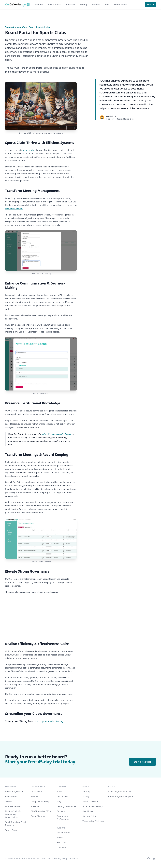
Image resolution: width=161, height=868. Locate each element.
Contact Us (62, 848)
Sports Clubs (11, 830)
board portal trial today (49, 721)
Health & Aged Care (14, 791)
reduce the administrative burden (57, 434)
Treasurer (35, 806)
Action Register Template (120, 791)
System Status (63, 833)
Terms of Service (90, 801)
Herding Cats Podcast (67, 806)
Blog (107, 5)
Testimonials (63, 796)
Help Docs (61, 843)
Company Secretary (40, 801)
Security (86, 791)
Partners (96, 5)
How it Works (54, 5)
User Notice (88, 811)
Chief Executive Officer (41, 811)
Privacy (86, 796)
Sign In (151, 5)
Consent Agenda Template (121, 796)
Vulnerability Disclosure (93, 821)
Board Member (38, 816)
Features (39, 5)
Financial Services (13, 806)
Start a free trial (142, 762)
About (60, 791)
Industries (70, 5)
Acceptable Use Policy (93, 806)
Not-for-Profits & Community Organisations (13, 814)
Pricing (83, 5)
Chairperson (37, 791)
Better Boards (121, 5)
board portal (28, 150)
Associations (11, 796)
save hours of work (14, 209)
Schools (9, 801)
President (35, 796)
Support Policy (89, 816)
